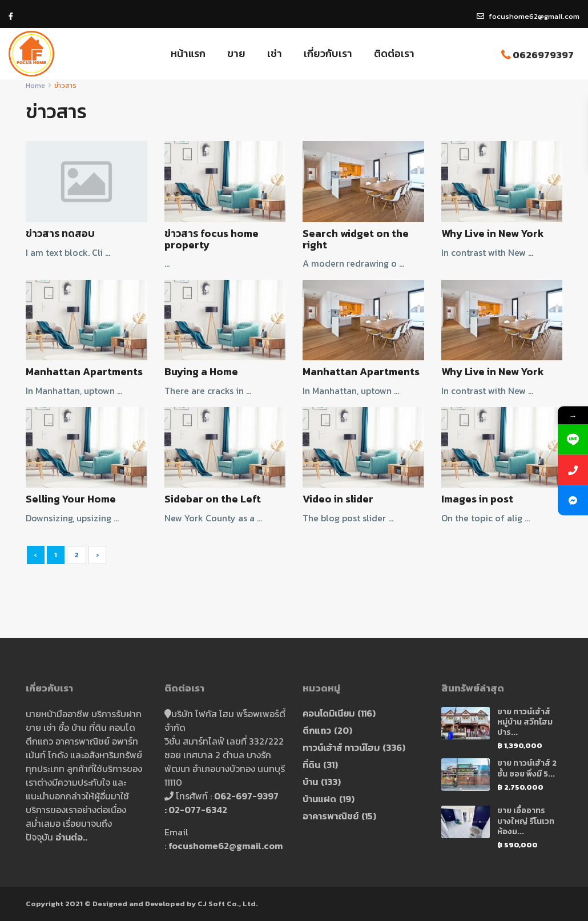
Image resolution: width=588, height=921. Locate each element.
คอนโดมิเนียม (329, 713)
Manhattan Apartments (84, 371)
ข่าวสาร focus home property (212, 239)
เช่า (275, 53)
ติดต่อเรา (394, 53)
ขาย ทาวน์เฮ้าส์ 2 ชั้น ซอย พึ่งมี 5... (527, 768)
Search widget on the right (356, 239)
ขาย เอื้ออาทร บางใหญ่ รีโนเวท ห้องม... (526, 821)
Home (35, 86)
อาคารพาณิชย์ (331, 816)
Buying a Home (201, 371)
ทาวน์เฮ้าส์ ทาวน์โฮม (341, 747)
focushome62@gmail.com (225, 846)
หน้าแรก (188, 53)
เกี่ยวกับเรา (328, 53)
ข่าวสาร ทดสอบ (60, 233)
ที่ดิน (311, 765)
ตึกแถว (317, 730)
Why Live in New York (493, 233)
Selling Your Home (71, 499)
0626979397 (543, 55)
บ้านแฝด (319, 799)
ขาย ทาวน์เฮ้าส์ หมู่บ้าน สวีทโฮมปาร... (525, 722)
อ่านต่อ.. (71, 837)
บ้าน (310, 782)
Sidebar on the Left (213, 499)
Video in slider (338, 499)
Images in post (477, 499)
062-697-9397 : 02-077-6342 (223, 803)
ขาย (236, 53)
